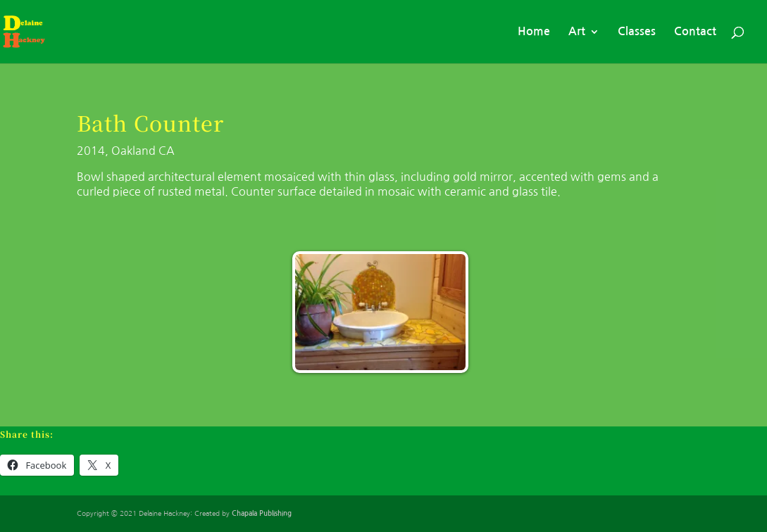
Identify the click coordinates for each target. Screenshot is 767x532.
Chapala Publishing (262, 513)
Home (534, 32)
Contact (695, 32)
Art (577, 32)
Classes (637, 32)
